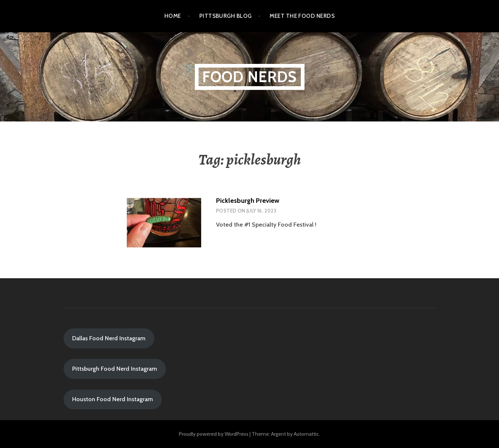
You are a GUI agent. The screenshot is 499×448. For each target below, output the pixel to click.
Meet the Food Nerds (302, 16)
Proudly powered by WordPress (214, 434)
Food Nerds (250, 77)
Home (173, 16)
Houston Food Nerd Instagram (112, 399)
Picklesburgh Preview (248, 201)
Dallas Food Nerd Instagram (109, 338)
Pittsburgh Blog (226, 16)
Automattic (306, 434)
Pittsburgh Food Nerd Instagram (115, 369)
